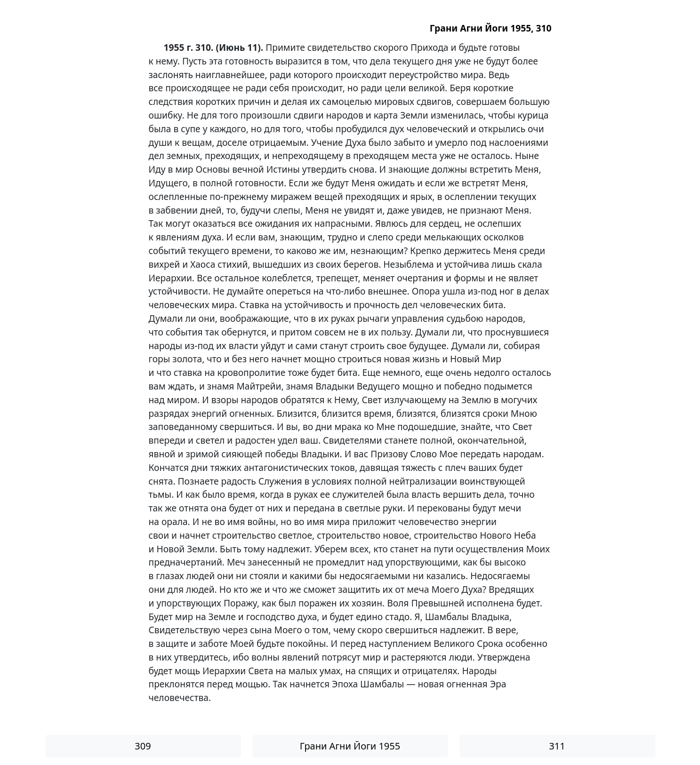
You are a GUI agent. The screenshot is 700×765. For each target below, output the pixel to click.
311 (557, 746)
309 (143, 746)
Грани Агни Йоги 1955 (350, 746)
